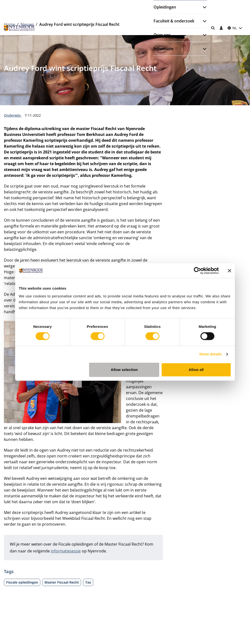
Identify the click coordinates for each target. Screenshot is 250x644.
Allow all (196, 370)
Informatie (163, 49)
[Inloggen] (221, 28)
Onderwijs (13, 115)
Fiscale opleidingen (22, 582)
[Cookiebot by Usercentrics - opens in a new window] (197, 271)
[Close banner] (229, 271)
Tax (88, 582)
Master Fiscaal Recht (62, 582)
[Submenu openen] (203, 7)
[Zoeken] (213, 28)
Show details (211, 354)
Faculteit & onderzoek (174, 21)
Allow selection (124, 370)
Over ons (162, 35)
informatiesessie (66, 551)
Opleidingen (165, 7)
